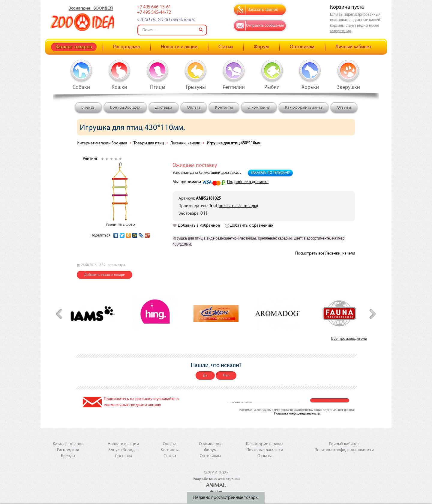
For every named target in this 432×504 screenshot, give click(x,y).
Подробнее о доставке (248, 182)
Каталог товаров (74, 47)
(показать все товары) (238, 206)
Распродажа (126, 47)
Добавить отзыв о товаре (105, 275)
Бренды (88, 108)
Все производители (349, 339)
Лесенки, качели (185, 143)
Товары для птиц (149, 143)
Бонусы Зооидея (125, 108)
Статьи (226, 47)
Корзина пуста (347, 7)
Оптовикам (302, 47)
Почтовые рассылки (265, 450)
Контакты (224, 108)
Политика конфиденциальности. (297, 414)
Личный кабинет (353, 47)
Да (205, 376)
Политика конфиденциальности (344, 450)
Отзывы (344, 108)
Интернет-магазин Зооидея (102, 143)
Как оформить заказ (304, 108)
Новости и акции (179, 47)
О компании (259, 108)
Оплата (194, 108)
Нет (226, 376)
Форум (261, 47)
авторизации (340, 31)
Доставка (164, 108)
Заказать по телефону (270, 173)
